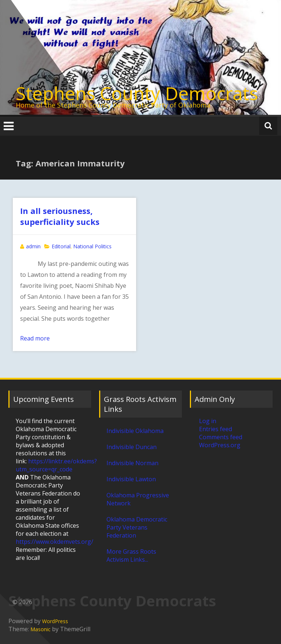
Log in (208, 421)
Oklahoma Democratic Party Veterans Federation (137, 527)
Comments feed (221, 437)
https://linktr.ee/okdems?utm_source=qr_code (56, 465)
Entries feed (216, 429)
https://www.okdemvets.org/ (55, 542)
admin (33, 246)
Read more (35, 338)
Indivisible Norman (132, 463)
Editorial (61, 246)
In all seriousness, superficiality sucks (60, 216)
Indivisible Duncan (132, 447)
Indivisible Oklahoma (135, 431)
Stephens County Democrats (137, 93)
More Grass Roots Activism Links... (131, 556)
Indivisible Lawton (131, 479)
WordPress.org (220, 445)
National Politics (92, 246)
